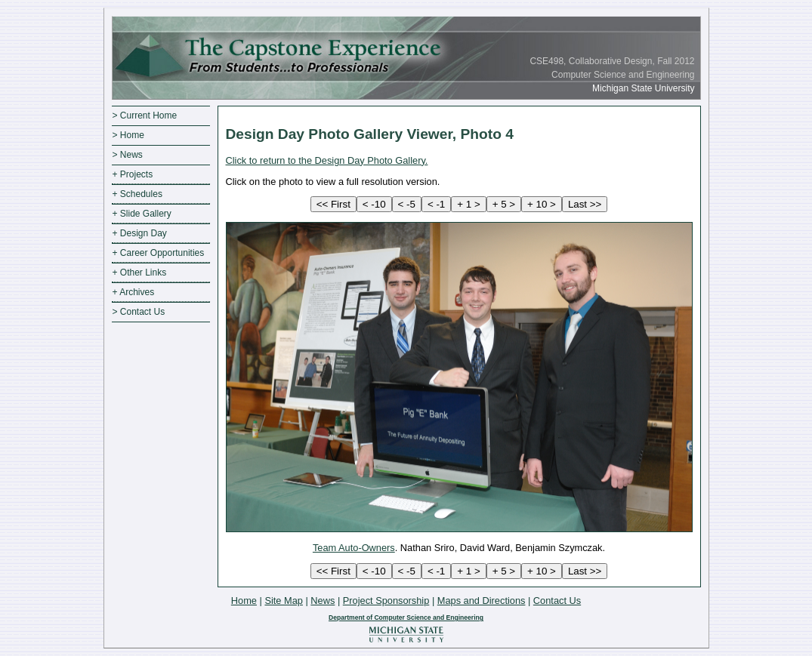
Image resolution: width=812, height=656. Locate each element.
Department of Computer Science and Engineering (406, 618)
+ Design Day (140, 233)
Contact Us (557, 601)
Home (244, 601)
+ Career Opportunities (159, 253)
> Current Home (145, 115)
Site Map (284, 601)
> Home (128, 135)
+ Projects (133, 174)
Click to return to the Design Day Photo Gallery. (327, 160)
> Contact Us (139, 312)
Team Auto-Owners (354, 548)
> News (128, 155)
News (323, 601)
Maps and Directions (482, 601)
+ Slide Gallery (142, 214)
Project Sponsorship (386, 601)
